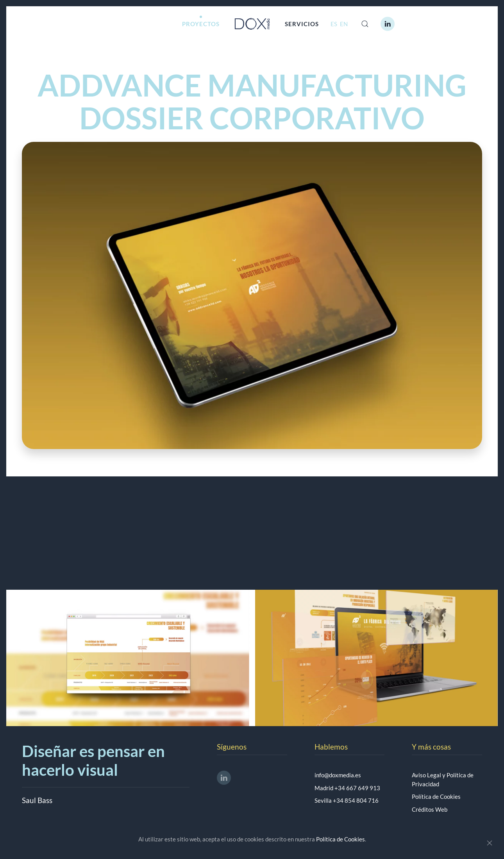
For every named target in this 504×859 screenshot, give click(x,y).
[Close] (490, 843)
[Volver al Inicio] (252, 24)
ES (334, 24)
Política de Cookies (436, 796)
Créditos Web (430, 809)
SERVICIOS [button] (302, 24)
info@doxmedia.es (338, 775)
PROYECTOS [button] (201, 24)
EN (344, 24)
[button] (365, 24)
